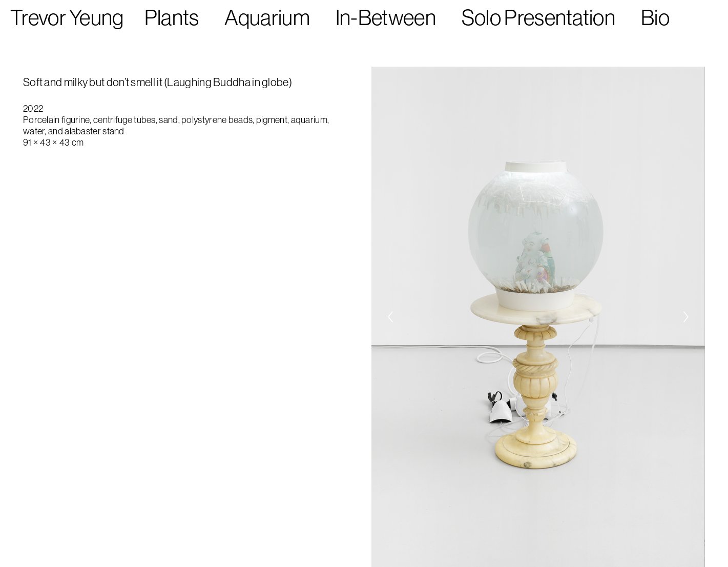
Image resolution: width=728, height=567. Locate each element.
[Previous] (390, 317)
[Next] (686, 317)
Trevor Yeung (67, 18)
